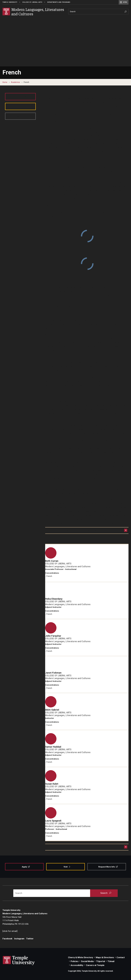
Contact (121, 957)
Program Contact (55, 847)
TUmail (111, 961)
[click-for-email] (10, 931)
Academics (15, 82)
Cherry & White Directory (81, 957)
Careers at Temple (95, 965)
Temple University (10, 2)
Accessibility (77, 965)
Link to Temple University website (19, 961)
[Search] (98, 12)
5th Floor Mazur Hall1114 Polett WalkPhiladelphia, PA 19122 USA (15, 920)
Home (5, 82)
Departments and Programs (59, 2)
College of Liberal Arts (32, 2)
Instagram (19, 939)
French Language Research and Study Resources (71, 530)
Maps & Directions (105, 957)
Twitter (30, 939)
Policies (75, 961)
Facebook (7, 939)
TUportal (101, 961)
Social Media (87, 961)
